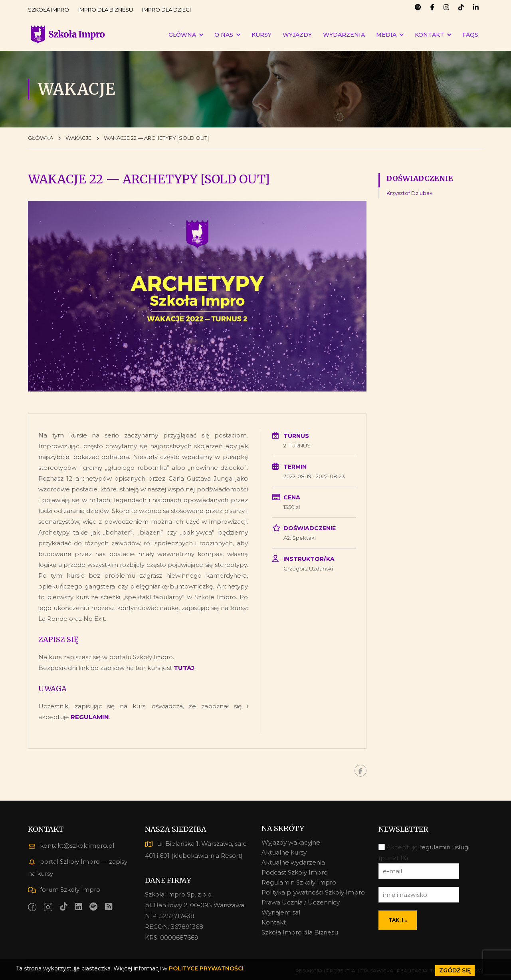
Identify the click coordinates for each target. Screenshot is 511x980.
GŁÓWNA (182, 35)
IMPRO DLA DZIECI (166, 10)
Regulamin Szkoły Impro (299, 882)
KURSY (261, 35)
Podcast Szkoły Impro (295, 872)
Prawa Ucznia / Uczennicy (301, 902)
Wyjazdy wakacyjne (291, 842)
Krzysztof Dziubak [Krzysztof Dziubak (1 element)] (410, 193)
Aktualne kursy (284, 852)
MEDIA (386, 35)
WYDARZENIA (344, 35)
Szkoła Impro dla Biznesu (300, 932)
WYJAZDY (297, 35)
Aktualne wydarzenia (293, 862)
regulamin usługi (444, 847)
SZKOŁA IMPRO (49, 10)
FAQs (470, 35)
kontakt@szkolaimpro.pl (71, 846)
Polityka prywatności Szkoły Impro (313, 892)
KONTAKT (429, 35)
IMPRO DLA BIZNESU (106, 10)
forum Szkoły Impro (64, 890)
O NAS (224, 35)
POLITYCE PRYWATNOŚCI (206, 968)
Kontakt (274, 922)
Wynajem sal (281, 912)
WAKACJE (78, 138)
